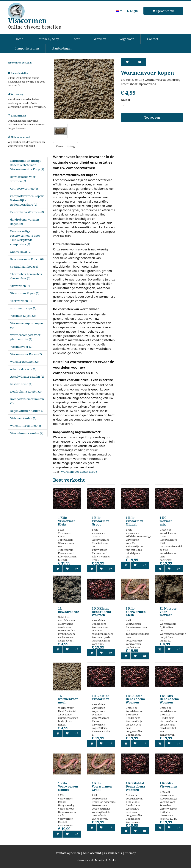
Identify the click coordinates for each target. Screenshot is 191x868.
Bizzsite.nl (101, 860)
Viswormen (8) (20, 286)
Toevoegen (152, 117)
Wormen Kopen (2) (23, 316)
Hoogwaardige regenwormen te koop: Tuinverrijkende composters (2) (26, 238)
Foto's (76, 39)
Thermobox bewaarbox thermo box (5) (26, 276)
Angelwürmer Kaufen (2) (27, 376)
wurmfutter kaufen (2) (26, 426)
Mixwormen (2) (21, 252)
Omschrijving (65, 146)
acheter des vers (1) (23, 369)
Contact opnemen (68, 853)
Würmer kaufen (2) (23, 418)
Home (19, 39)
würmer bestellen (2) (24, 362)
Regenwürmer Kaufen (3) (27, 411)
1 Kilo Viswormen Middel (134, 521)
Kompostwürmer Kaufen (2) (27, 401)
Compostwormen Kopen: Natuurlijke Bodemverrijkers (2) (27, 200)
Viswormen (27, 21)
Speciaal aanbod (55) (24, 266)
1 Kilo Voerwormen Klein (136, 612)
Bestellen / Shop (48, 39)
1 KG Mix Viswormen (168, 785)
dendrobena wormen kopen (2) (25, 222)
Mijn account (92, 853)
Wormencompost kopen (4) (27, 325)
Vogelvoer (127, 39)
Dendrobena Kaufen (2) (26, 391)
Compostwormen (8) (24, 188)
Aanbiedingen (62, 48)
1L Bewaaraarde (68, 610)
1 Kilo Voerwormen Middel (68, 786)
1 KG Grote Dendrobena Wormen (135, 699)
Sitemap (131, 853)
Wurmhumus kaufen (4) (27, 433)
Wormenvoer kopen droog (79, 472)
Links (112, 860)
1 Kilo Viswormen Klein (67, 521)
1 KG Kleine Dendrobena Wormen (101, 612)
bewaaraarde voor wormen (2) (23, 179)
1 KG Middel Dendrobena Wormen (135, 786)
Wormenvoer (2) (21, 347)
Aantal (125, 100)
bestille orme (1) (21, 384)
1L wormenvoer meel (68, 699)
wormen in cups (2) (23, 308)
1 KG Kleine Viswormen (101, 697)
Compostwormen (27, 48)
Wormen (100, 39)
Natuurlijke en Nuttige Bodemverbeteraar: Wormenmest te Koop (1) (27, 165)
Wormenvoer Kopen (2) (26, 354)
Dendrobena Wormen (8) (27, 212)
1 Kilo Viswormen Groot (101, 521)
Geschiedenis (113, 853)
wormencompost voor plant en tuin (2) (25, 337)
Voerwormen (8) (21, 301)
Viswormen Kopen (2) (25, 293)
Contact (153, 39)
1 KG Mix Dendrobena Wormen (169, 699)
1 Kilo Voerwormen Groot (102, 786)
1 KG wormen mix (166, 521)
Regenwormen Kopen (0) (27, 259)
